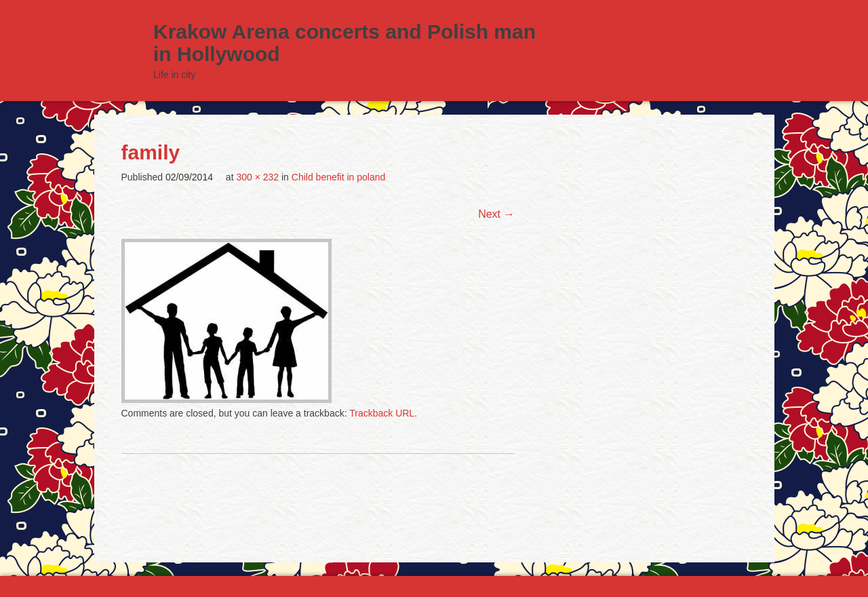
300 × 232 (257, 177)
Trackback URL (382, 413)
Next (496, 214)
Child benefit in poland (339, 177)
